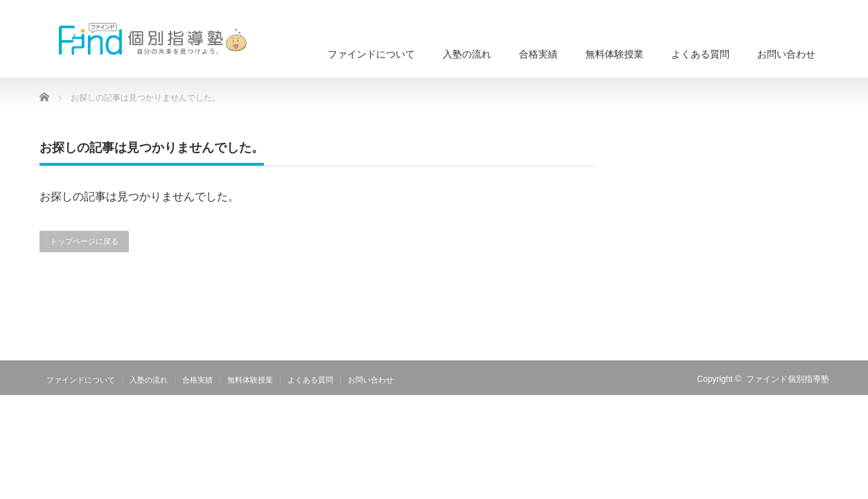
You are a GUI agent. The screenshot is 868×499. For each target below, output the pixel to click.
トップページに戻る (84, 241)
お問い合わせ (786, 54)
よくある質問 (700, 54)
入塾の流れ (467, 54)
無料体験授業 (614, 54)
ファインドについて (371, 54)
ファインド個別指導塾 (788, 379)
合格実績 (538, 54)
